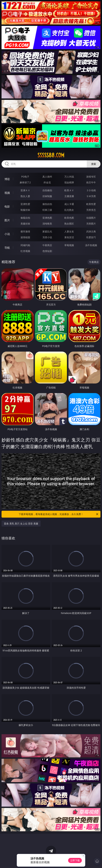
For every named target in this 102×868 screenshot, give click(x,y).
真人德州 (47, 177)
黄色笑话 (69, 237)
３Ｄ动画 (91, 190)
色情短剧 (47, 251)
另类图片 (91, 224)
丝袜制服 (47, 196)
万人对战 (69, 177)
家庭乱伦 (47, 231)
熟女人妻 (25, 196)
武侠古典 (91, 231)
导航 (7, 248)
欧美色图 (69, 218)
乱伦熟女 (69, 210)
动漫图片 (91, 218)
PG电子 (25, 177)
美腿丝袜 (25, 224)
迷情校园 (25, 237)
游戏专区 (91, 177)
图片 (7, 220)
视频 (7, 193)
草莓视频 (69, 245)
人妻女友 (69, 231)
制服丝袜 (25, 210)
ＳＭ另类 (91, 196)
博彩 (7, 179)
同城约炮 (25, 245)
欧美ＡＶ (69, 190)
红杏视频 (25, 251)
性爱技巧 (91, 237)
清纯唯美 (47, 224)
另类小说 (47, 237)
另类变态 (91, 210)
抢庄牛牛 (91, 182)
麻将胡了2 (25, 182)
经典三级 (47, 210)
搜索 (94, 164)
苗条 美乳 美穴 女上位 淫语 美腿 (21, 524)
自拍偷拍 (47, 190)
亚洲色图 (47, 218)
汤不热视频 (91, 245)
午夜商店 (47, 245)
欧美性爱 (91, 204)
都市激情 (25, 231)
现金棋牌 (69, 182)
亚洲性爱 (25, 204)
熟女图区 (69, 224)
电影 (7, 206)
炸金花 (47, 182)
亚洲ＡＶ (25, 190)
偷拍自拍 (47, 204)
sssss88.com (51, 155)
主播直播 (69, 196)
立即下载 (75, 860)
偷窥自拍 (25, 218)
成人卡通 (69, 204)
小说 (7, 234)
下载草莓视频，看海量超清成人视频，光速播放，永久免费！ (59, 514)
